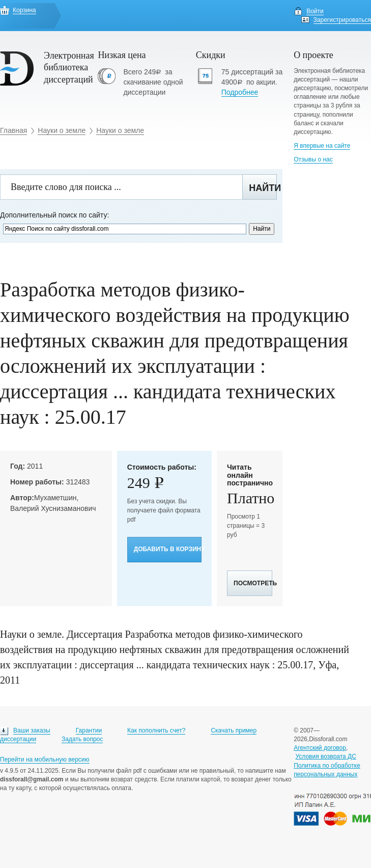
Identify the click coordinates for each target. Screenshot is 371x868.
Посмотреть (253, 583)
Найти (263, 188)
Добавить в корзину (168, 549)
